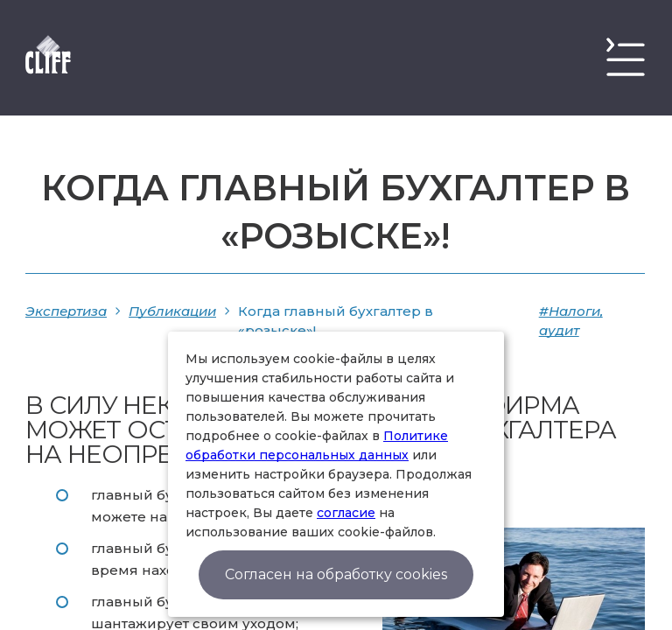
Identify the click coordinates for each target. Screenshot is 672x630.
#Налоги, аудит (571, 321)
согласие (346, 513)
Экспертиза (66, 311)
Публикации (172, 311)
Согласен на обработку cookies (336, 574)
